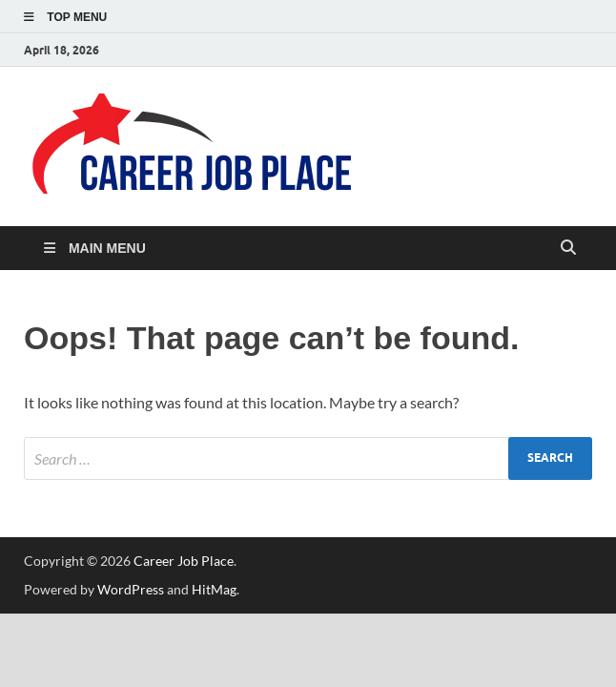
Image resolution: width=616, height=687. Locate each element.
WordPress (131, 589)
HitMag (214, 589)
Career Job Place (184, 561)
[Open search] (568, 248)
